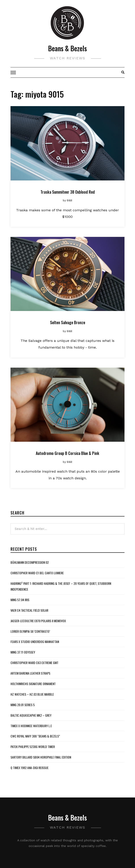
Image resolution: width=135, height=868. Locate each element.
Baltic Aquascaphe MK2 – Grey (31, 715)
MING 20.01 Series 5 (23, 705)
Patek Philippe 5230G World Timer (33, 747)
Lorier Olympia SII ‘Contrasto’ (30, 631)
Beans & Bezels (67, 48)
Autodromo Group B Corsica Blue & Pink (67, 453)
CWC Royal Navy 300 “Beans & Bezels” (35, 736)
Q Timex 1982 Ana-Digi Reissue (30, 768)
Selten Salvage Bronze (68, 322)
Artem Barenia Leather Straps (30, 673)
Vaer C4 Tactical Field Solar (29, 610)
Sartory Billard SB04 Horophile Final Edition (41, 757)
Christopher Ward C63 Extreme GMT (34, 663)
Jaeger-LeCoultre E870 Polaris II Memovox (38, 621)
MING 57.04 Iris (20, 600)
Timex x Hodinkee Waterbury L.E (31, 726)
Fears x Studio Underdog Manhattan (35, 642)
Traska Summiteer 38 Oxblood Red (68, 192)
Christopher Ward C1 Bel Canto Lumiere (37, 573)
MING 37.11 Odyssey (23, 652)
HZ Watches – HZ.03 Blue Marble (32, 694)
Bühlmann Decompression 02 (30, 562)
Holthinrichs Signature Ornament (33, 684)
